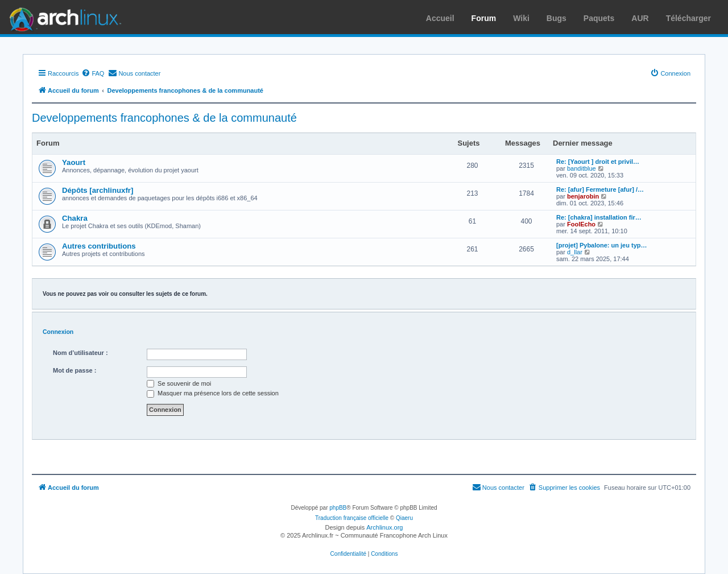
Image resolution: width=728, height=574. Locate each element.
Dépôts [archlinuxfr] (98, 190)
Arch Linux (63, 17)
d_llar (575, 252)
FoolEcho (581, 224)
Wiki (521, 18)
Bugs (557, 18)
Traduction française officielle (352, 518)
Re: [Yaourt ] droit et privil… (598, 162)
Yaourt (74, 162)
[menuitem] (93, 73)
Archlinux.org (384, 527)
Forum (484, 18)
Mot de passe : (75, 370)
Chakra (75, 218)
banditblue (582, 168)
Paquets (599, 18)
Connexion (58, 332)
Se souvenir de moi (179, 383)
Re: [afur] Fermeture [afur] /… (600, 189)
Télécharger (688, 18)
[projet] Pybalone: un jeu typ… (602, 245)
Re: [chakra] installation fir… (599, 217)
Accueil (440, 18)
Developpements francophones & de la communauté (164, 118)
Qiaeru (404, 518)
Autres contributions (99, 246)
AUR (640, 18)
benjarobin (583, 196)
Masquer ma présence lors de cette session (213, 393)
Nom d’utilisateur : (80, 353)
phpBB (338, 508)
